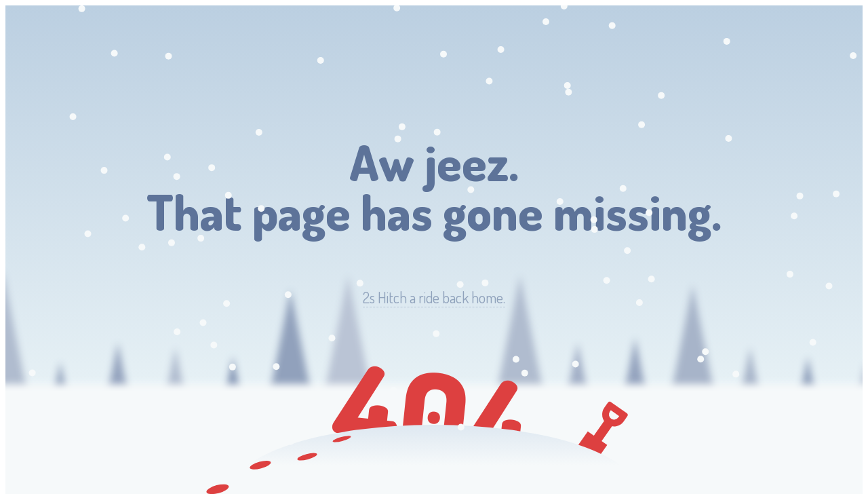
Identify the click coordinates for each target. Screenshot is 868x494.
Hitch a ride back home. (434, 298)
